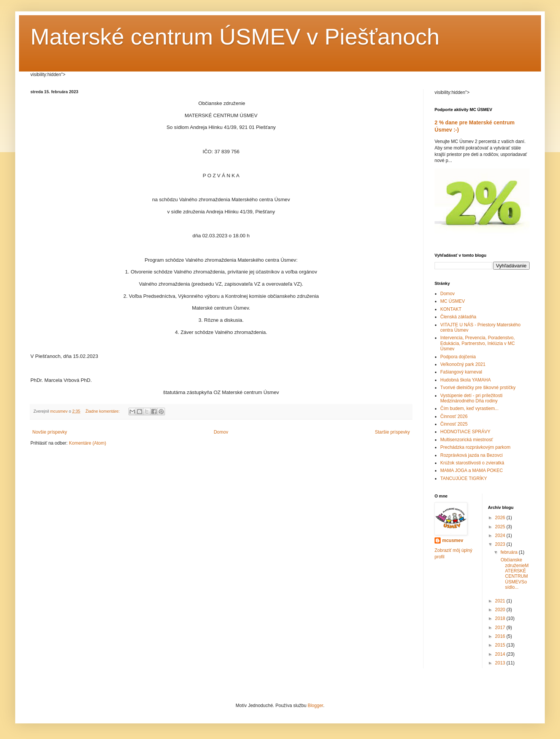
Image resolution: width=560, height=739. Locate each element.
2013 (501, 663)
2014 (501, 654)
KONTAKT (451, 309)
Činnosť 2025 (454, 424)
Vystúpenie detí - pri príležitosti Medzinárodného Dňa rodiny (471, 398)
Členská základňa (458, 317)
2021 (501, 601)
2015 (501, 645)
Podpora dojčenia (458, 357)
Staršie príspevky (392, 432)
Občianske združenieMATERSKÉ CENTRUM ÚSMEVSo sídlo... (514, 574)
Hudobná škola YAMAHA (466, 380)
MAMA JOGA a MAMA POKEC (472, 470)
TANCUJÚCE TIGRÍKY (464, 478)
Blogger (315, 706)
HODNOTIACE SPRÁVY (465, 432)
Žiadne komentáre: (103, 411)
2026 (501, 518)
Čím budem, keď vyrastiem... (469, 408)
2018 (501, 618)
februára (509, 552)
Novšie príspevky (50, 432)
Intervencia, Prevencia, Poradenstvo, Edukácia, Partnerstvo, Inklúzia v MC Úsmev (478, 343)
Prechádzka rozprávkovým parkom (475, 447)
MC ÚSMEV (453, 301)
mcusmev (453, 540)
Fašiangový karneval (461, 372)
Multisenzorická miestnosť (467, 440)
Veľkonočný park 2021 (463, 364)
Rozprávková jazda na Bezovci (471, 455)
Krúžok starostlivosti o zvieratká (472, 463)
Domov (221, 432)
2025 (501, 527)
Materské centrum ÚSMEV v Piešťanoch (235, 37)
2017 (501, 628)
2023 (501, 544)
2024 (501, 536)
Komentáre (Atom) (87, 443)
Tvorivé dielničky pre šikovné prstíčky (478, 388)
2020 (501, 610)
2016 (501, 636)
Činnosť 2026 (454, 416)
